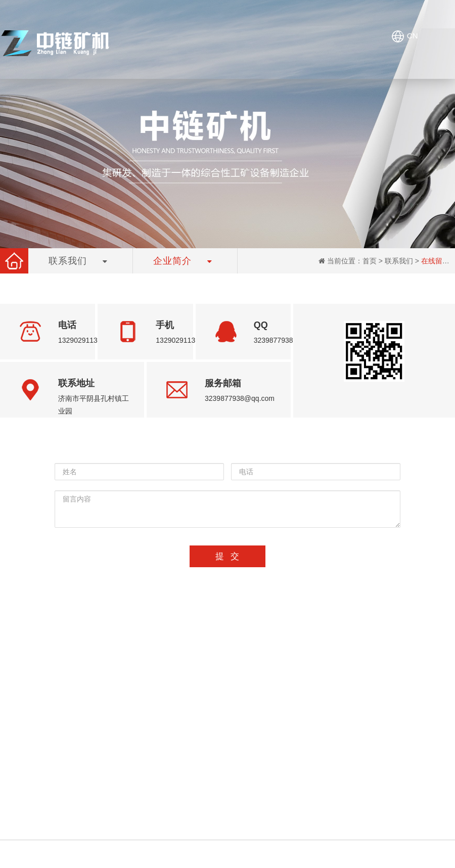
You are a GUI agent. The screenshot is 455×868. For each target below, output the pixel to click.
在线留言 (435, 261)
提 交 (227, 556)
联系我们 (399, 261)
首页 (370, 261)
